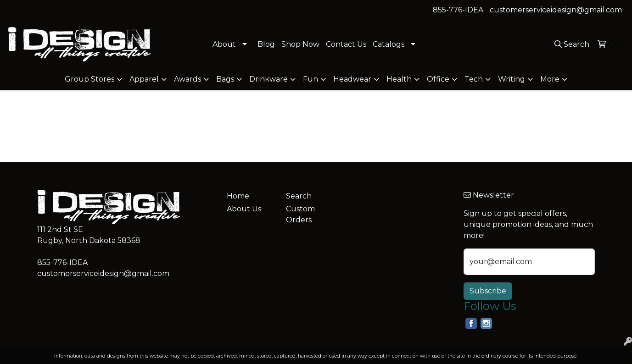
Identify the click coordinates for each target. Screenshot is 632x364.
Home (238, 196)
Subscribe (488, 291)
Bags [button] (225, 79)
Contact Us (346, 44)
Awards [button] (187, 79)
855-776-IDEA (458, 10)
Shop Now (300, 44)
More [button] (550, 79)
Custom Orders (300, 214)
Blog (266, 44)
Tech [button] (474, 79)
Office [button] (438, 79)
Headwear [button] (352, 79)
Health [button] (399, 79)
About (224, 44)
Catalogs (389, 44)
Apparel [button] (144, 79)
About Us (244, 209)
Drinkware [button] (268, 79)
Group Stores (89, 79)
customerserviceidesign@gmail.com (556, 10)
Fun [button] (310, 79)
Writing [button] (512, 79)
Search (299, 196)
